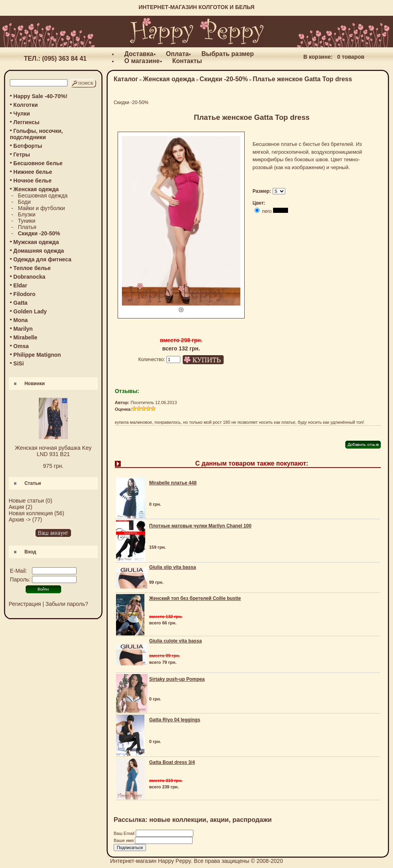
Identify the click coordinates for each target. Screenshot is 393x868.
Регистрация (25, 604)
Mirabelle (25, 337)
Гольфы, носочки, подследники (36, 134)
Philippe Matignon (37, 355)
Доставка (139, 54)
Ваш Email (125, 833)
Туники (26, 221)
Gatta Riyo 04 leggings (175, 720)
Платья (27, 227)
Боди (24, 202)
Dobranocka (29, 277)
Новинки (35, 384)
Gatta (21, 303)
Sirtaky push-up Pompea (177, 679)
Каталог (126, 79)
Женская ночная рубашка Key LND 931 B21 (53, 451)
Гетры (22, 155)
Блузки (27, 214)
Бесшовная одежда (43, 196)
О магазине (142, 61)
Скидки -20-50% (224, 79)
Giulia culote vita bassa (175, 641)
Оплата (178, 54)
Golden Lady (30, 311)
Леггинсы (26, 122)
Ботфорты (28, 146)
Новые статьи (26, 501)
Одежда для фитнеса (42, 259)
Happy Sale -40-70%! (40, 96)
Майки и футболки (41, 208)
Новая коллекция (31, 513)
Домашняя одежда (39, 251)
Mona (21, 320)
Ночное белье (33, 181)
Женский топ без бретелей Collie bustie (195, 598)
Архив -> (20, 520)
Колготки (26, 105)
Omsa (21, 346)
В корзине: (318, 57)
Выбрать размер (227, 54)
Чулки (22, 114)
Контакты (187, 61)
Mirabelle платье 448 (173, 483)
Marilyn (23, 329)
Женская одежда (169, 79)
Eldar (20, 285)
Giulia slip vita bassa (173, 567)
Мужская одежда (36, 242)
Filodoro (24, 294)
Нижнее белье (33, 172)
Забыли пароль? (67, 604)
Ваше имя (124, 840)
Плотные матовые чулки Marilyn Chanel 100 (200, 526)
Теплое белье (32, 268)
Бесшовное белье (38, 163)
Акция (16, 507)
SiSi (19, 363)
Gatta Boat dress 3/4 (172, 762)
